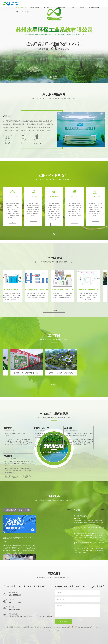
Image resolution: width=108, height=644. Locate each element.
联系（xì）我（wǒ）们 (22, 12)
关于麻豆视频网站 (35, 8)
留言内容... (77, 610)
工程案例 (73, 8)
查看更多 (54, 234)
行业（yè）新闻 (24, 510)
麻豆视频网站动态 (10, 510)
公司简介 (7, 116)
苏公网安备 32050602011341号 (82, 627)
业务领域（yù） (49, 8)
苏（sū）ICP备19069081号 (62, 627)
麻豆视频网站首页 (21, 8)
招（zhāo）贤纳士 (94, 8)
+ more (68, 510)
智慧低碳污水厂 (62, 8)
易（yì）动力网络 (54, 630)
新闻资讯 (82, 8)
